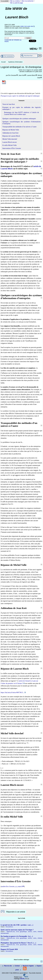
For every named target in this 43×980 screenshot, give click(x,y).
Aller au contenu (15, 1)
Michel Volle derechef (10, 139)
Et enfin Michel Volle (10, 145)
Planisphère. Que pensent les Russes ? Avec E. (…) (18, 943)
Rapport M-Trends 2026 (9, 949)
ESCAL (23, 979)
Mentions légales (28, 966)
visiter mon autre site (27, 26)
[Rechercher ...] (29, 56)
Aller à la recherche (27, 1)
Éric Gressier (12, 75)
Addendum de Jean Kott (10, 133)
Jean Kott (22, 75)
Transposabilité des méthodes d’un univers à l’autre (19, 127)
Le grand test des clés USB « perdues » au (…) (17, 925)
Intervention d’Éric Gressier (12, 148)
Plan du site (7, 966)
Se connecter (9, 56)
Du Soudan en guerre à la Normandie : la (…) (17, 936)
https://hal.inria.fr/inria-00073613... (12, 692)
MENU (34, 49)
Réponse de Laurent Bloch (11, 136)
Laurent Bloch (31, 75)
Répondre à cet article (16, 912)
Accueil (3, 62)
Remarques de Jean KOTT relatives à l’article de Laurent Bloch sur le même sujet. (21, 113)
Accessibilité (5, 1)
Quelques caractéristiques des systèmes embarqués (19, 119)
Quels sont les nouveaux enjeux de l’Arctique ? (17, 930)
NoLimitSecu (9, 927)
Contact (17, 966)
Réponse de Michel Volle (11, 130)
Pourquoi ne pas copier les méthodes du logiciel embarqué (20, 96)
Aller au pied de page (16, 3)
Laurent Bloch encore (10, 142)
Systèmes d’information (15, 62)
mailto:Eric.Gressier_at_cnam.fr (12, 886)
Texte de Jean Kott (9, 104)
